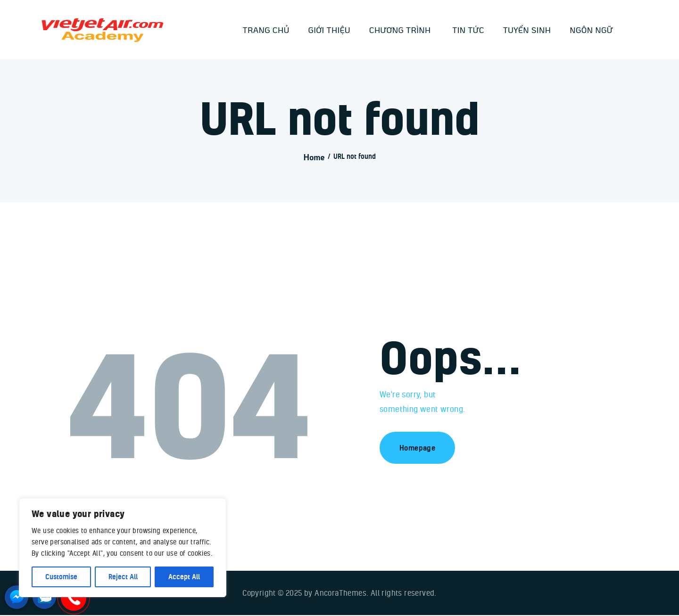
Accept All (184, 577)
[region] (123, 548)
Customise (61, 577)
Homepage (417, 448)
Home (314, 157)
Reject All (123, 577)
